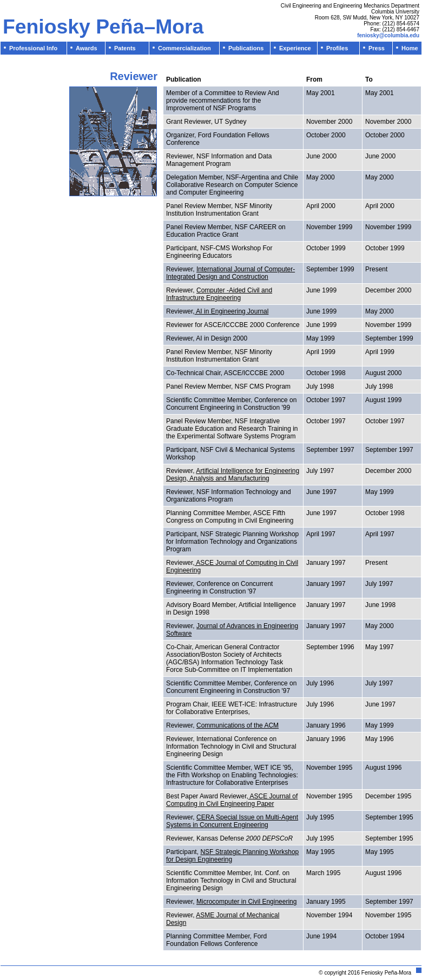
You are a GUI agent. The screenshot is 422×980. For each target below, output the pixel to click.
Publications (243, 48)
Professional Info (31, 48)
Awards (84, 48)
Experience (292, 48)
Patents (122, 48)
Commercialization (181, 48)
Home (407, 48)
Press (374, 48)
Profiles (334, 48)
